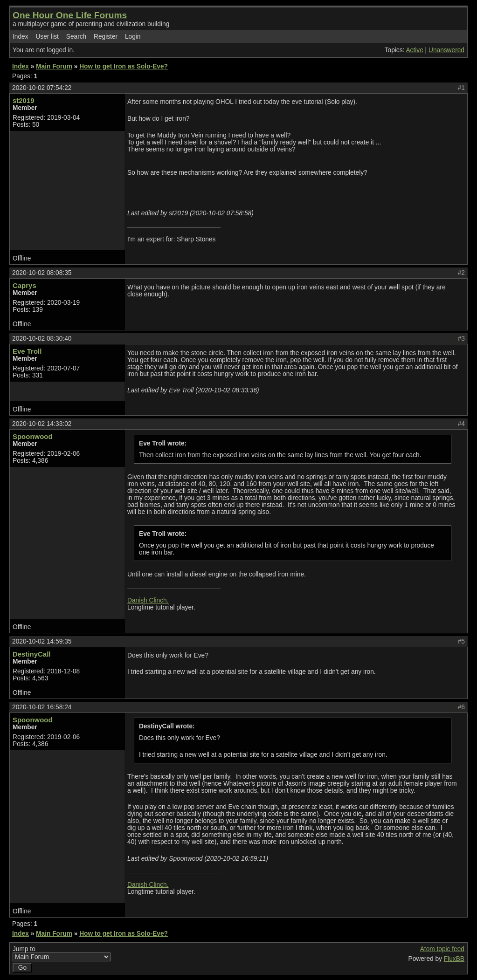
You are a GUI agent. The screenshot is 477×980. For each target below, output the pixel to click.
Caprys (24, 285)
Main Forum (54, 66)
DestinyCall (31, 654)
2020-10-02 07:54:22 (42, 88)
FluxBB (454, 959)
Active (414, 50)
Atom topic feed (442, 949)
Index (21, 37)
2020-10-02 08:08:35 (42, 273)
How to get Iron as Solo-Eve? (124, 66)
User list (47, 37)
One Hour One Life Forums (70, 15)
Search (76, 37)
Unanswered (446, 50)
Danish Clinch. (148, 600)
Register (106, 37)
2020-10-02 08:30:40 (42, 339)
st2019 (24, 100)
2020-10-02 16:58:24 (42, 707)
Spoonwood (33, 436)
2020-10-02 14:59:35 (42, 641)
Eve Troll (27, 351)
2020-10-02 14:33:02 (42, 424)
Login (133, 37)
